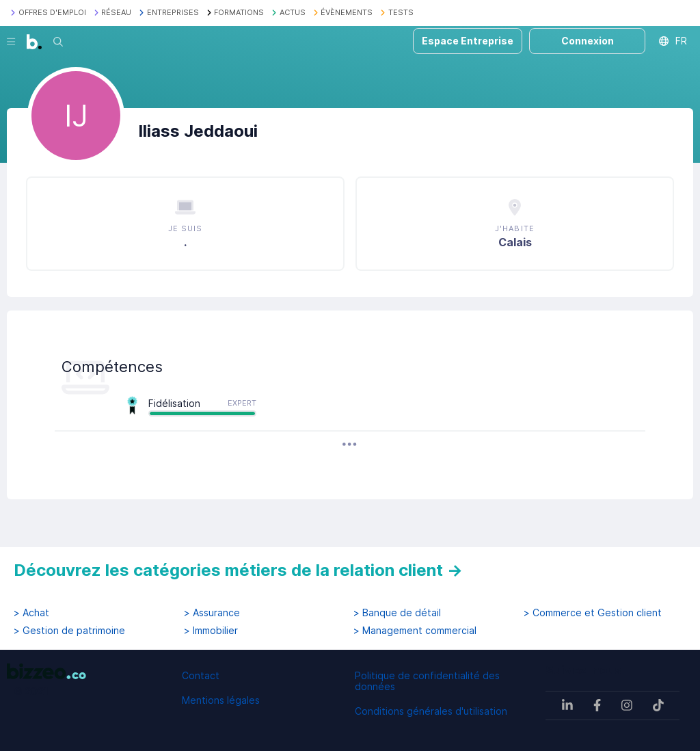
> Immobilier (211, 631)
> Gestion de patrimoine (69, 631)
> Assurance (212, 613)
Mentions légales (221, 700)
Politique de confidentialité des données (427, 681)
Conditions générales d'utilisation (431, 711)
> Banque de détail (397, 613)
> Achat (31, 613)
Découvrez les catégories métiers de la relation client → (238, 570)
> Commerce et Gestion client (593, 613)
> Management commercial (415, 631)
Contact (201, 675)
